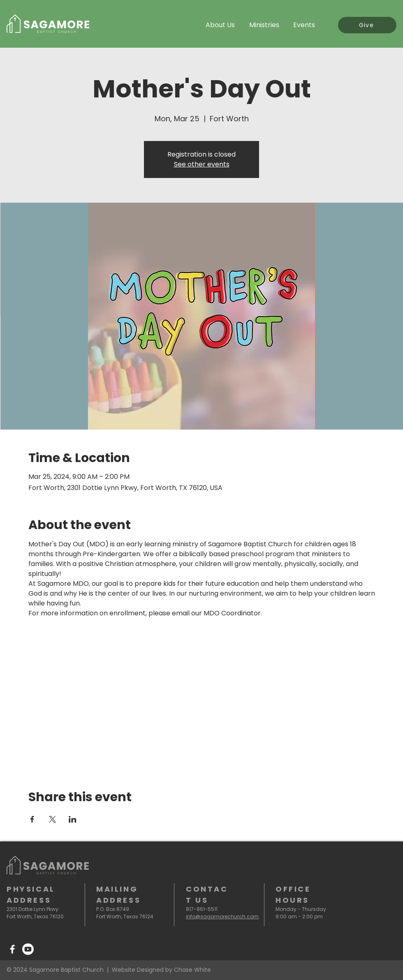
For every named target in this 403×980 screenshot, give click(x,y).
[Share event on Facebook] (32, 819)
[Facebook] (12, 949)
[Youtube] (28, 949)
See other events (202, 164)
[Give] (367, 25)
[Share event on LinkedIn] (73, 819)
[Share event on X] (52, 819)
